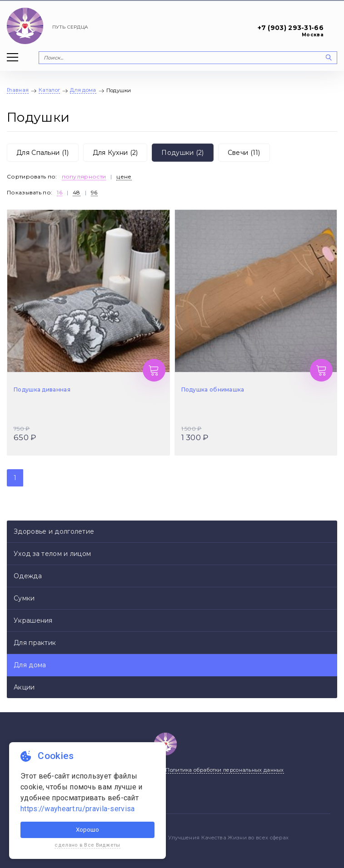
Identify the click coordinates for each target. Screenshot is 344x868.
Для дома (30, 665)
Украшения (33, 620)
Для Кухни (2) (115, 153)
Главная (18, 90)
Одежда (28, 576)
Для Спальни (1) (43, 153)
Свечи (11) (244, 153)
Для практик (35, 643)
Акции (24, 687)
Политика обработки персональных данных (224, 770)
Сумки (24, 598)
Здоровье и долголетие (54, 531)
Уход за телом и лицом (52, 554)
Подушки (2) (182, 153)
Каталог (49, 90)
